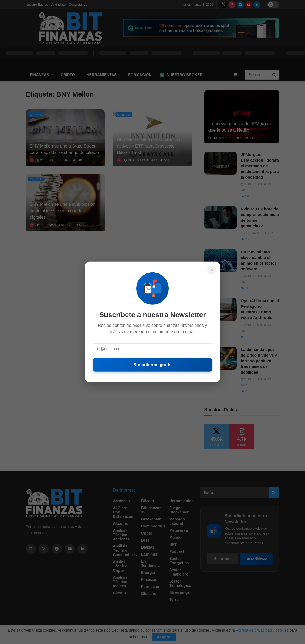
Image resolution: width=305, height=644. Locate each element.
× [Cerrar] (212, 270)
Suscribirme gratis (153, 365)
